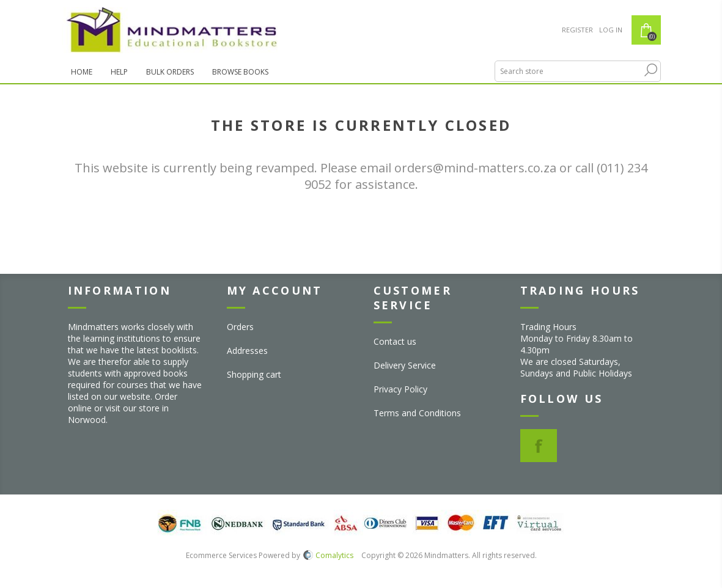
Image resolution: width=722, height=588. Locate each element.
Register (577, 30)
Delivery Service (405, 365)
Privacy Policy (400, 389)
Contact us (395, 341)
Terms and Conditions (417, 413)
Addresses (247, 351)
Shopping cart (254, 374)
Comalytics (328, 555)
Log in (611, 30)
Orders (240, 327)
